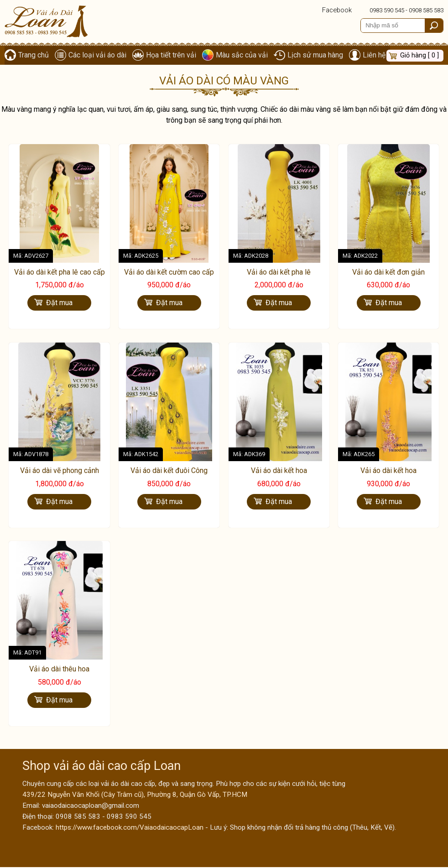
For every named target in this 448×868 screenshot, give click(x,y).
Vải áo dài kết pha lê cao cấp (60, 273)
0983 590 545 (387, 10)
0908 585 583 (426, 10)
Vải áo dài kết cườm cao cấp (169, 273)
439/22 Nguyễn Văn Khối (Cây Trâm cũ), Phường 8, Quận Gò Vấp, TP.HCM (135, 795)
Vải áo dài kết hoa (279, 471)
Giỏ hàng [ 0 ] (419, 55)
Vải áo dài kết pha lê (279, 273)
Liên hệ (376, 55)
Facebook (337, 10)
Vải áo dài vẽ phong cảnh (60, 471)
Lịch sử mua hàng (317, 55)
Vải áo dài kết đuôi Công (169, 471)
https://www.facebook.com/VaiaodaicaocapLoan (130, 828)
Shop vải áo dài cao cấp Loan (102, 767)
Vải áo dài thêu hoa (59, 670)
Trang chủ (34, 55)
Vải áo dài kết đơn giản (388, 273)
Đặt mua (59, 304)
